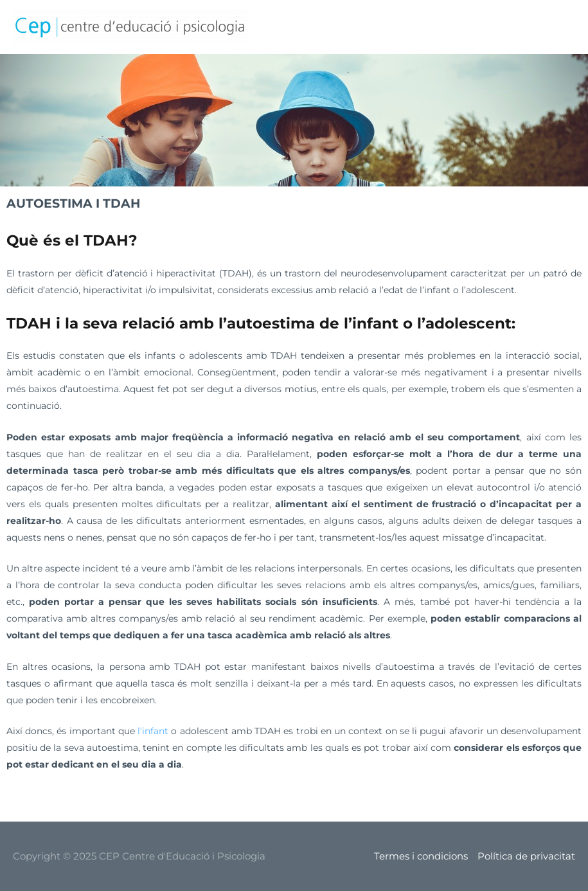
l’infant (154, 731)
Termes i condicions (421, 856)
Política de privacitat (526, 856)
